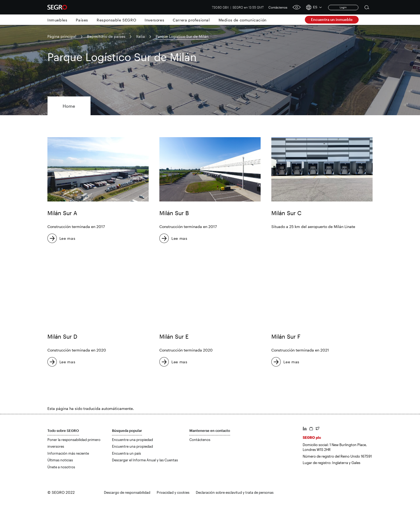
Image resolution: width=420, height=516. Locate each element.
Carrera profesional (191, 20)
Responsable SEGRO (116, 20)
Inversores (154, 20)
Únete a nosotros (61, 467)
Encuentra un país (126, 453)
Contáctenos (278, 7)
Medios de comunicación (243, 20)
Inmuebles (57, 20)
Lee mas (67, 238)
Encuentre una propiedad (132, 440)
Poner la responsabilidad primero (74, 440)
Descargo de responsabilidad (127, 492)
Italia (140, 36)
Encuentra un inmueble (332, 19)
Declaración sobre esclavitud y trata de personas (235, 492)
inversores (56, 446)
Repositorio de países (106, 36)
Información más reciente (68, 453)
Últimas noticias (60, 460)
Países (82, 20)
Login (343, 7)
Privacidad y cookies (173, 492)
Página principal (62, 36)
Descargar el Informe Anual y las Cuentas (145, 460)
